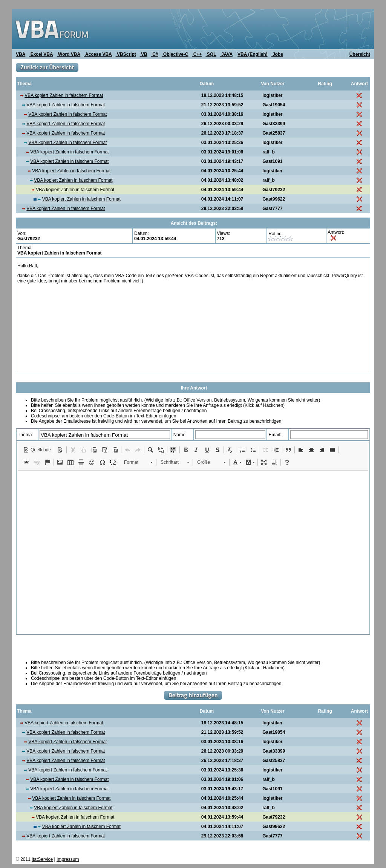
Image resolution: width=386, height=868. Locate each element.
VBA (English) (253, 54)
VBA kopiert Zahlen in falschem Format (64, 95)
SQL (211, 54)
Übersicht (360, 54)
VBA (21, 54)
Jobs (277, 54)
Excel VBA (41, 54)
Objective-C (175, 54)
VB (144, 54)
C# (155, 54)
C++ (197, 54)
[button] (37, 450)
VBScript (126, 54)
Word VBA (69, 54)
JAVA (226, 54)
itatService (42, 859)
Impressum (68, 859)
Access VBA (98, 54)
